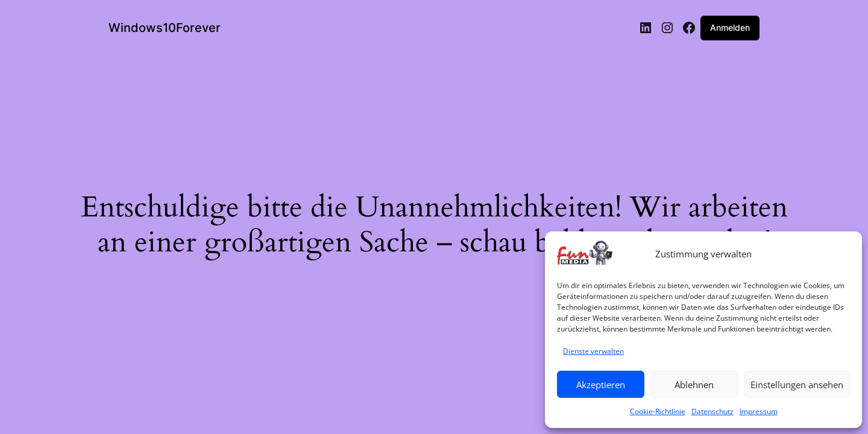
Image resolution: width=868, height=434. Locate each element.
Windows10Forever (165, 28)
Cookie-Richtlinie (658, 411)
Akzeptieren (601, 385)
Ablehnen (694, 385)
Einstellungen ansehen (797, 385)
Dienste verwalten (593, 351)
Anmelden (730, 27)
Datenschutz (712, 411)
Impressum (759, 411)
